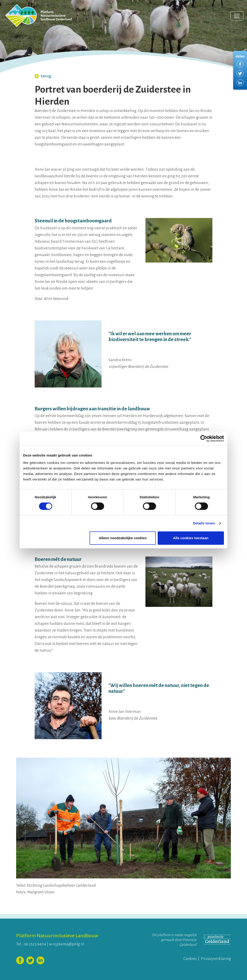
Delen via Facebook (240, 64)
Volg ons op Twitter (30, 960)
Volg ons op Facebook (20, 960)
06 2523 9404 (35, 944)
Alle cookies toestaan (191, 538)
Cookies (190, 959)
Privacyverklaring (216, 959)
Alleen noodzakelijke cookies (123, 538)
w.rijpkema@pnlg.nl (67, 944)
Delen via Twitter (240, 73)
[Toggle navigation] (237, 16)
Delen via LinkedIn (240, 83)
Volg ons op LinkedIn (40, 960)
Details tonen (204, 523)
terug (43, 76)
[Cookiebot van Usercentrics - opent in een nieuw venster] (204, 439)
